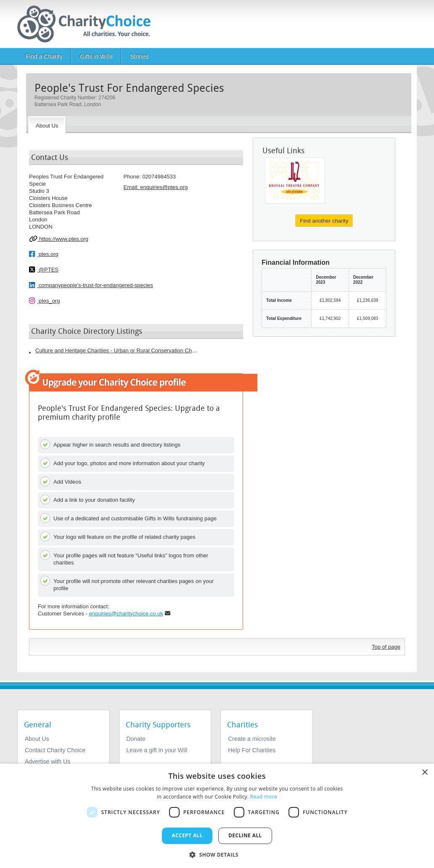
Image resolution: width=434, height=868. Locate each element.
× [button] (425, 773)
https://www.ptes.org (59, 239)
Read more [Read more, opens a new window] (264, 797)
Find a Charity (44, 56)
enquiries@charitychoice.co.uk (126, 614)
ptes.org (44, 254)
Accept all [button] (187, 835)
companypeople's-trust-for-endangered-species (91, 285)
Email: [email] (156, 187)
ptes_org (44, 301)
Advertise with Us (48, 761)
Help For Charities (252, 750)
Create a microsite (252, 739)
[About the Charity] (47, 125)
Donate (136, 739)
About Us (37, 739)
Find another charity (324, 221)
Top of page (386, 647)
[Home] (87, 24)
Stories (139, 56)
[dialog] (217, 816)
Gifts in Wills (96, 56)
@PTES (44, 269)
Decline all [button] (245, 835)
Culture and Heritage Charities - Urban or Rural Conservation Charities (117, 350)
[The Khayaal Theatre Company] (295, 181)
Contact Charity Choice (55, 750)
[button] (217, 854)
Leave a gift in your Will (157, 750)
